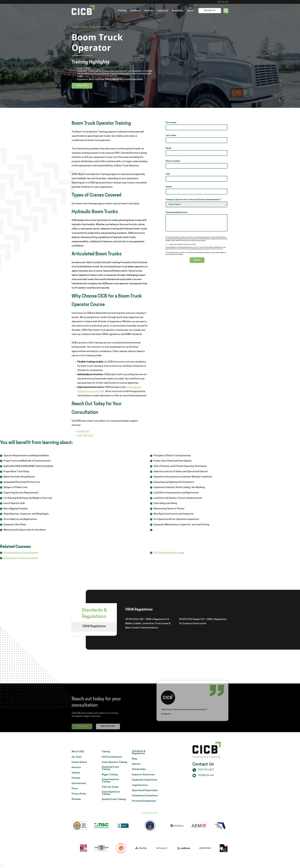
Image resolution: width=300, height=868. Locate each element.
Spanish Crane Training (114, 812)
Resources (178, 11)
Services (149, 11)
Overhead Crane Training (110, 781)
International (79, 796)
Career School (79, 774)
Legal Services (140, 797)
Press (75, 801)
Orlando (76, 785)
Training (122, 11)
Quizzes (136, 776)
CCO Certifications (112, 769)
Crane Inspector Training (110, 793)
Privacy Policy (79, 806)
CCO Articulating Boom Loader (169, 553)
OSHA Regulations (94, 626)
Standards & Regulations (139, 765)
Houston (76, 780)
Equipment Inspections (144, 792)
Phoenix (76, 790)
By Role (85, 27)
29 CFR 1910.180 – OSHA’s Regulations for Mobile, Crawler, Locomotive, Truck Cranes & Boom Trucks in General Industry (148, 624)
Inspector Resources (143, 787)
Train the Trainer (110, 799)
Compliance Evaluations (145, 808)
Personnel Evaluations (144, 813)
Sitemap (76, 811)
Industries (163, 11)
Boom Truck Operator (100, 27)
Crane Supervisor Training (111, 805)
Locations (135, 11)
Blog (134, 771)
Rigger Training (110, 787)
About (190, 11)
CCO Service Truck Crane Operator (21, 558)
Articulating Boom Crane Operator (21, 553)
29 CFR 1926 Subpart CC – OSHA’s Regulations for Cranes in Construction (203, 622)
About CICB (78, 764)
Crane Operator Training (114, 774)
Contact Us (210, 11)
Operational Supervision (145, 803)
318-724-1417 (223, 2)
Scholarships (139, 782)
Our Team (77, 769)
